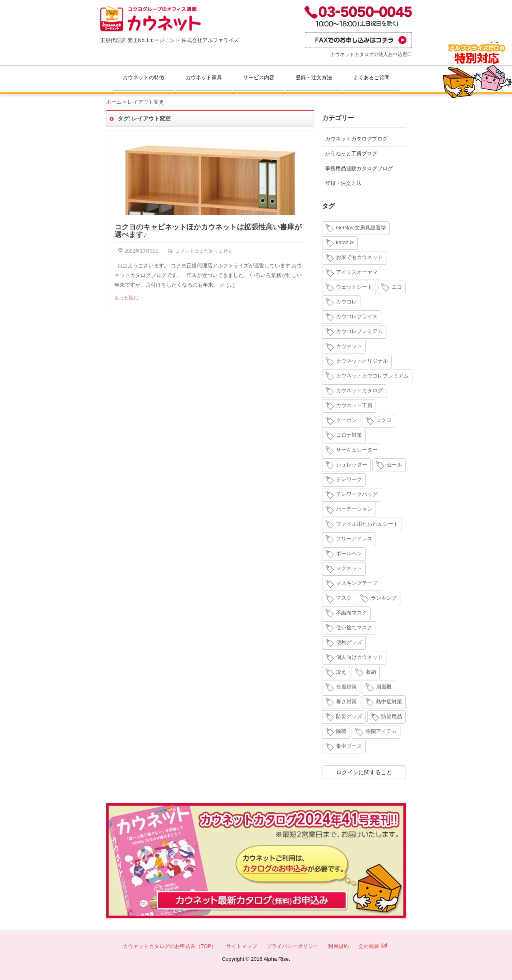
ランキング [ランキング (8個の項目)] (384, 598)
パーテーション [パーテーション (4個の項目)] (354, 509)
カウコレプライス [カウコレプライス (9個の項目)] (357, 316)
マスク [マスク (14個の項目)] (344, 598)
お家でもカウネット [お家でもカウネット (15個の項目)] (359, 257)
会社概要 (373, 946)
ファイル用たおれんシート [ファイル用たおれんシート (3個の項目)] (367, 524)
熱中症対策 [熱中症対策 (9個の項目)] (389, 702)
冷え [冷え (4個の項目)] (341, 672)
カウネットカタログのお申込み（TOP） (170, 946)
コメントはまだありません (204, 251)
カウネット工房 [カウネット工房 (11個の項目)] (354, 405)
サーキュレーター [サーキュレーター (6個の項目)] (357, 450)
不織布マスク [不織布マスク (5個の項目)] (352, 613)
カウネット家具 (204, 77)
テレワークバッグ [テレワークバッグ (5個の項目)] (357, 494)
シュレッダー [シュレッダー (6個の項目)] (352, 465)
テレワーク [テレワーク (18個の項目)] (349, 479)
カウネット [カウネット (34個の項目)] (349, 346)
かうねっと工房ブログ (351, 154)
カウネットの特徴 (144, 77)
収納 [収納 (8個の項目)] (371, 672)
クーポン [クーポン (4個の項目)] (346, 420)
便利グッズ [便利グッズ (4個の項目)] (349, 642)
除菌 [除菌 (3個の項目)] (341, 731)
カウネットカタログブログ (356, 139)
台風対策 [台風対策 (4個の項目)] (346, 687)
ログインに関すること (364, 772)
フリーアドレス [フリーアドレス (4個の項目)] (354, 539)
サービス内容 (259, 77)
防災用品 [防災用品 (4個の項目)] (392, 716)
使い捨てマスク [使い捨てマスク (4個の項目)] (354, 628)
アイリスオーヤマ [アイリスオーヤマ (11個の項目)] (357, 272)
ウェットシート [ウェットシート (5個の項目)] (354, 287)
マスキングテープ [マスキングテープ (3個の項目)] (357, 583)
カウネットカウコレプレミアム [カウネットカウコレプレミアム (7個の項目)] (372, 376)
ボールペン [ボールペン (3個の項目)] (349, 553)
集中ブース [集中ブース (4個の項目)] (349, 746)
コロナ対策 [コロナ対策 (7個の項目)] (349, 435)
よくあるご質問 (371, 77)
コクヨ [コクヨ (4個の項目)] (384, 420)
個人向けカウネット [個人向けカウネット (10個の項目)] (359, 657)
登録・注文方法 (314, 77)
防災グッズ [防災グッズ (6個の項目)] (349, 716)
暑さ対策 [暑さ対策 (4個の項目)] (346, 702)
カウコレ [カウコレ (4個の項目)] (346, 302)
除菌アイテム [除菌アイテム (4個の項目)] (381, 731)
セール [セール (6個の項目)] (394, 465)
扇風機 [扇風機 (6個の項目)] (384, 687)
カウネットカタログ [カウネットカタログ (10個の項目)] (359, 391)
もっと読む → (129, 298)
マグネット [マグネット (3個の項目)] (349, 568)
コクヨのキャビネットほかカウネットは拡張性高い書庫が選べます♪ (208, 231)
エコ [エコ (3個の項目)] (397, 287)
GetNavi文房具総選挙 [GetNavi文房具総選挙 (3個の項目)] (361, 228)
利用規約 (338, 946)
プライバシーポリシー (292, 946)
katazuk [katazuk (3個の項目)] (345, 242)
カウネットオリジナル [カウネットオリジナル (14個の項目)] (362, 361)
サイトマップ (242, 946)
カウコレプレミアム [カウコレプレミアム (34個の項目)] (359, 331)
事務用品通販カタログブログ (359, 168)
